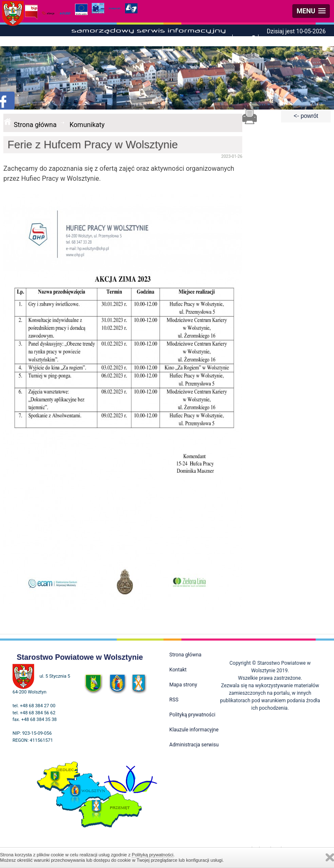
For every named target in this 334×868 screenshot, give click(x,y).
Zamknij (330, 857)
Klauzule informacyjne (194, 730)
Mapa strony (183, 685)
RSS (174, 700)
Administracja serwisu (194, 745)
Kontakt (178, 670)
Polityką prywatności (153, 855)
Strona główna (35, 125)
